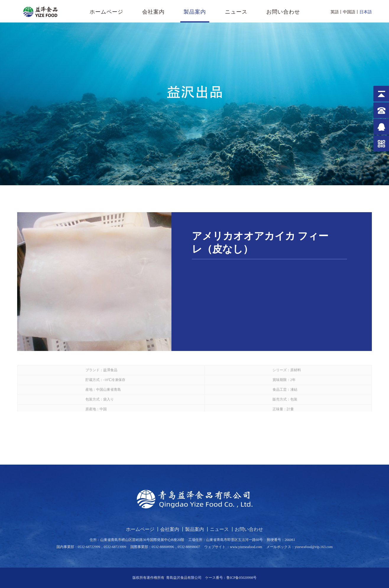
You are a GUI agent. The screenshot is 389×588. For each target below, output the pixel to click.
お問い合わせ (283, 12)
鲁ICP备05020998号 (242, 578)
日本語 (366, 12)
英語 (335, 12)
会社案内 (153, 12)
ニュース (236, 12)
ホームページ (106, 12)
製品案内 (195, 12)
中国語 (349, 12)
